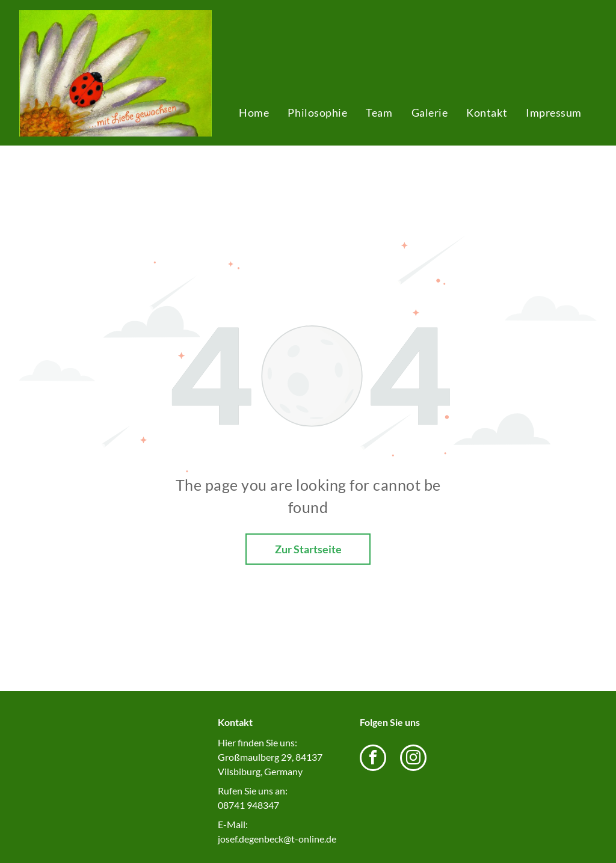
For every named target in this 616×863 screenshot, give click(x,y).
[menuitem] (254, 113)
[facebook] (373, 759)
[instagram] (413, 759)
